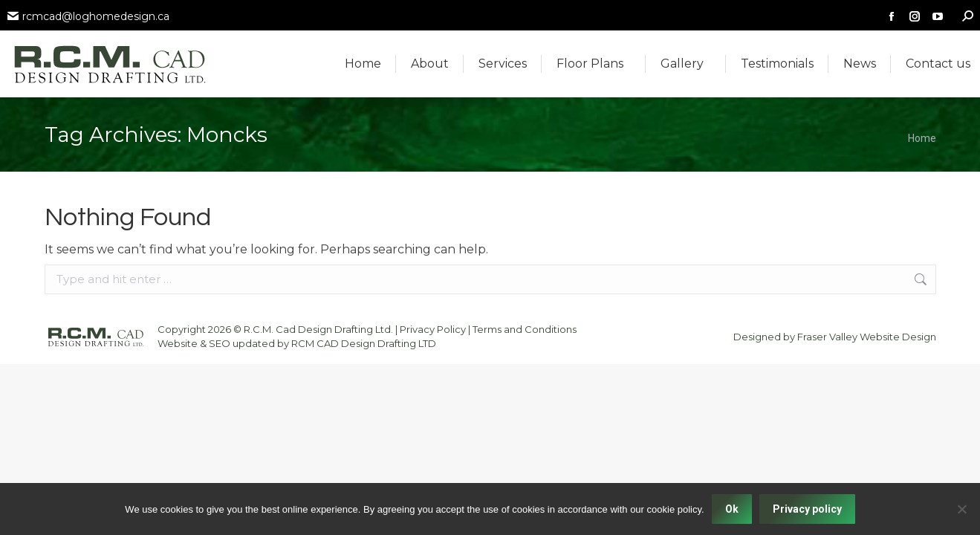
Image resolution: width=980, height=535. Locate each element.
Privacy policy (807, 509)
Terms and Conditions (525, 329)
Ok (732, 509)
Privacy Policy (433, 329)
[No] (961, 509)
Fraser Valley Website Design (867, 337)
